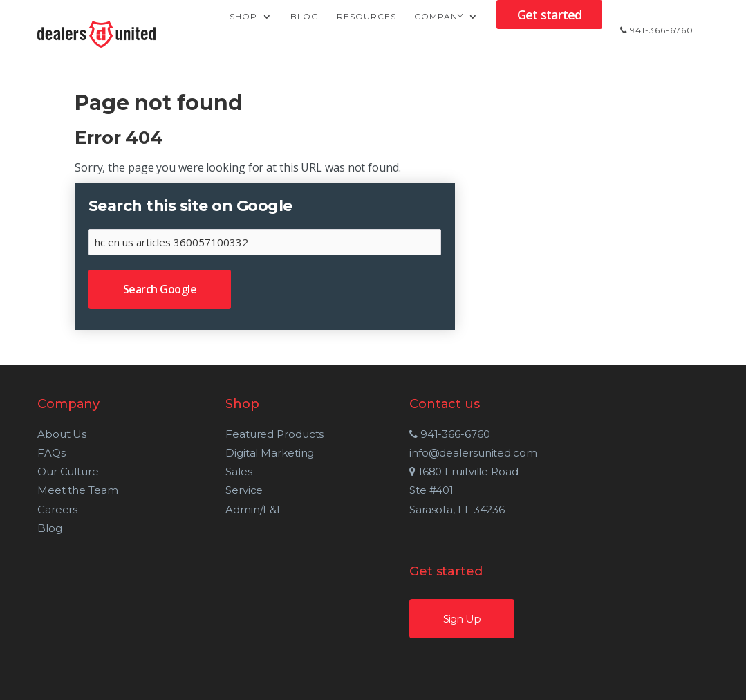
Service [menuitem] (233, 490)
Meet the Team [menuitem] (78, 490)
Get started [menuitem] (549, 28)
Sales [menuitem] (228, 471)
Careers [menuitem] (57, 509)
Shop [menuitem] (243, 31)
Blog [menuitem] (305, 31)
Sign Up (622, 451)
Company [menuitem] (439, 31)
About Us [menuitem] (62, 434)
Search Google (160, 289)
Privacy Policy (426, 680)
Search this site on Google (190, 206)
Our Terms (510, 680)
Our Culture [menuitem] (68, 471)
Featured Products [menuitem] (263, 434)
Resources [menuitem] (366, 31)
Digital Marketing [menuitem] (259, 453)
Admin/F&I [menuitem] (242, 509)
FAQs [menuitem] (52, 453)
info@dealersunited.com (455, 453)
